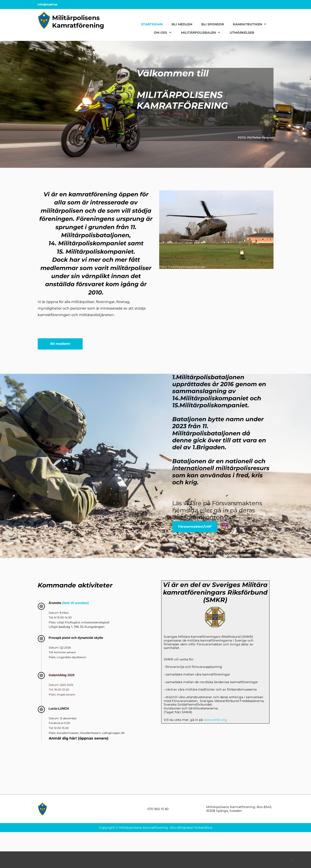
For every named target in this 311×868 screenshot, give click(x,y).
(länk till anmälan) (75, 603)
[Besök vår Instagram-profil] (224, 527)
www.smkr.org (215, 720)
